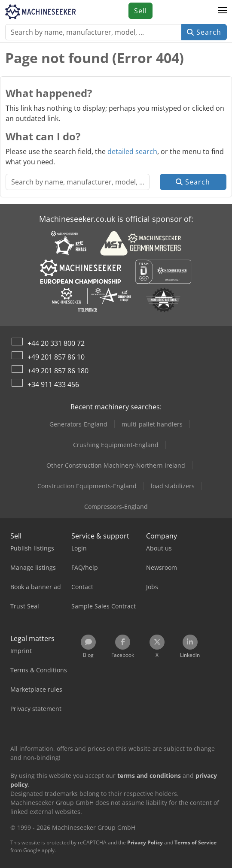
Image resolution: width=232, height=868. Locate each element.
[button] (223, 11)
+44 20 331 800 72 (56, 343)
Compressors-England (116, 507)
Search (204, 32)
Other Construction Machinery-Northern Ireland (116, 465)
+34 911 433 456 (53, 384)
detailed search (132, 151)
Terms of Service (195, 842)
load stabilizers (173, 486)
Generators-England (78, 424)
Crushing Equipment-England (116, 445)
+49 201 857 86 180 (58, 371)
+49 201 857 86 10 (56, 357)
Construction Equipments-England (87, 486)
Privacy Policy (145, 842)
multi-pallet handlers (152, 424)
